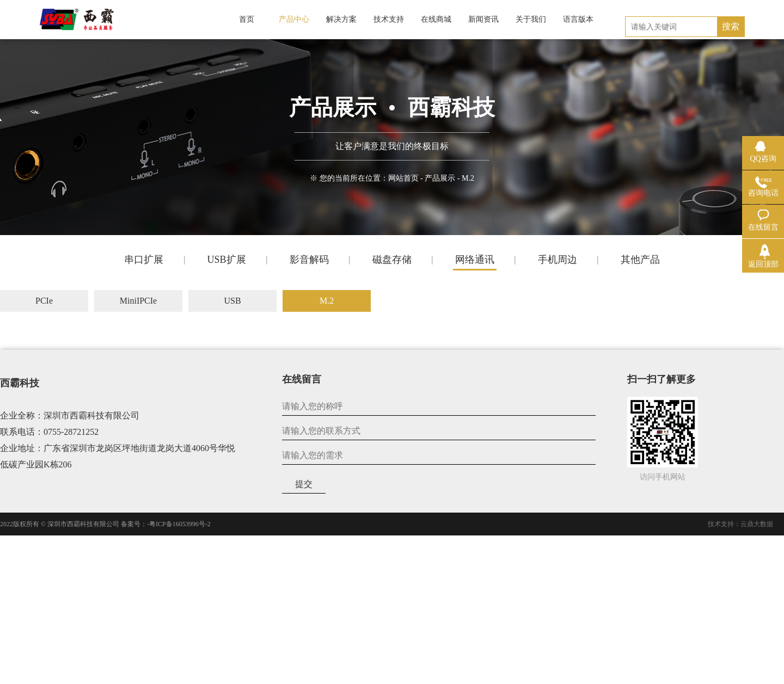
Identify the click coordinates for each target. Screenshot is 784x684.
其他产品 (640, 260)
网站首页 (403, 178)
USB (232, 301)
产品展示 (440, 178)
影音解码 (309, 260)
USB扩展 (226, 260)
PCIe (44, 301)
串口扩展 (144, 260)
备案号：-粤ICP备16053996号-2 (166, 524)
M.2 (327, 301)
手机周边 (558, 260)
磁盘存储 (392, 260)
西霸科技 (20, 383)
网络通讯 (475, 260)
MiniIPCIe (138, 301)
